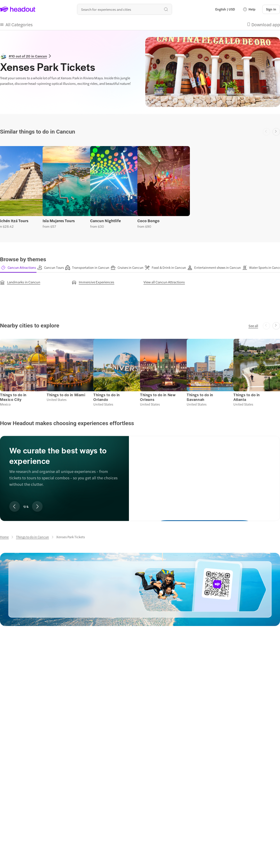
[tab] (18, 268)
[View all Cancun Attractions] (164, 282)
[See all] (253, 326)
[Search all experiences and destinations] (125, 9)
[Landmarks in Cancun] (20, 282)
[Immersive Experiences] (93, 282)
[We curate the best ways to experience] (204, 474)
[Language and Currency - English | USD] (225, 9)
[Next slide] (276, 132)
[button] (249, 9)
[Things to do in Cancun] (33, 537)
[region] (140, 186)
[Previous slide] (15, 506)
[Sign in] (271, 9)
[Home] (4, 537)
